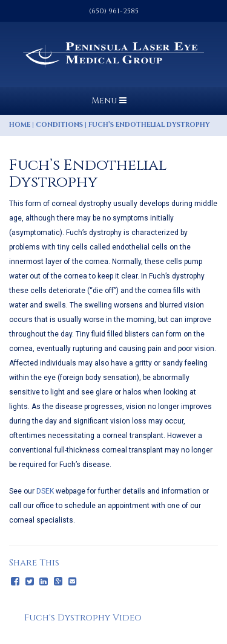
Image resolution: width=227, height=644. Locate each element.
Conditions (59, 125)
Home (20, 125)
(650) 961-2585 (114, 11)
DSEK (45, 491)
